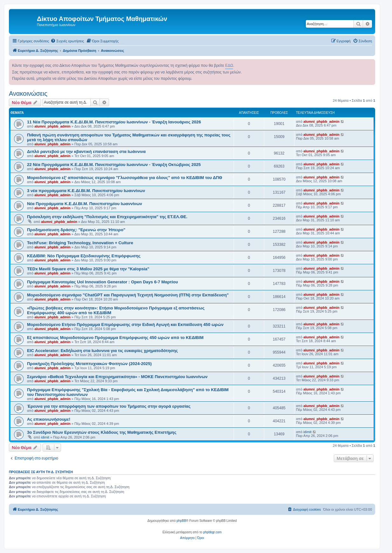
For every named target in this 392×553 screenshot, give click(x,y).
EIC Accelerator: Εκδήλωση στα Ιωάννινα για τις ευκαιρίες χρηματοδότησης (102, 351)
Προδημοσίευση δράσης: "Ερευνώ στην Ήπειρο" (76, 230)
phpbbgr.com (212, 532)
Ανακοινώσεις (28, 93)
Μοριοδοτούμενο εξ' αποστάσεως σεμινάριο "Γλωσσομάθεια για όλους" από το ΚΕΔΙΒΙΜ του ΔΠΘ (125, 178)
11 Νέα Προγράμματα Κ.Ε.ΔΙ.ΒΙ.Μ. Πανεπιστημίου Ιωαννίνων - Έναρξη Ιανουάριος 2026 (114, 122)
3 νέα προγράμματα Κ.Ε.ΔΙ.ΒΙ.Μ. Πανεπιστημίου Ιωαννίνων (86, 191)
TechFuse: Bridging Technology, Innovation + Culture (80, 243)
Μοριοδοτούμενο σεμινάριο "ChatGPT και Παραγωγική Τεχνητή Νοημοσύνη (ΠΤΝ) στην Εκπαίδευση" (128, 295)
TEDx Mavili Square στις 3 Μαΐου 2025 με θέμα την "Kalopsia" (88, 269)
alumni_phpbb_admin (52, 126)
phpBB (181, 521)
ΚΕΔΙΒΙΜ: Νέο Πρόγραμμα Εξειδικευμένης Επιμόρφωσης (84, 256)
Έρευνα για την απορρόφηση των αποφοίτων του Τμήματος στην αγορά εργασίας (109, 406)
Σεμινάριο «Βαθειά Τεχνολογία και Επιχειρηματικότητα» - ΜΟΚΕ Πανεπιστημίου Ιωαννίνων (117, 377)
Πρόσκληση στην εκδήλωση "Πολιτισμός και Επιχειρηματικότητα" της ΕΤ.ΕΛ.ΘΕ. (107, 217)
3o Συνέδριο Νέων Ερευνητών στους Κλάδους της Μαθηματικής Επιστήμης (102, 432)
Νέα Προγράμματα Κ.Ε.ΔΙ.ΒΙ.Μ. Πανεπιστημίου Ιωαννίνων (85, 204)
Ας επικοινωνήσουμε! (49, 419)
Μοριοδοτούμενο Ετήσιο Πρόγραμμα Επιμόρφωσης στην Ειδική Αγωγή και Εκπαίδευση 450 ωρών (125, 325)
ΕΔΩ (229, 66)
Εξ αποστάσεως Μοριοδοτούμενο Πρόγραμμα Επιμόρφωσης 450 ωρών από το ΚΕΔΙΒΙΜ (115, 338)
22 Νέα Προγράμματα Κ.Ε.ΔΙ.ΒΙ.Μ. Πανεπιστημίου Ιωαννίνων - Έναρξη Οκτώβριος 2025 (114, 165)
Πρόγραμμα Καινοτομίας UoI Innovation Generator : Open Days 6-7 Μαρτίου (103, 282)
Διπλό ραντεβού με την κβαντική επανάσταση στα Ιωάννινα (86, 152)
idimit (45, 437)
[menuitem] (67, 41)
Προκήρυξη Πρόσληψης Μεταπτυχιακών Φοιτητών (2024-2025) (89, 364)
